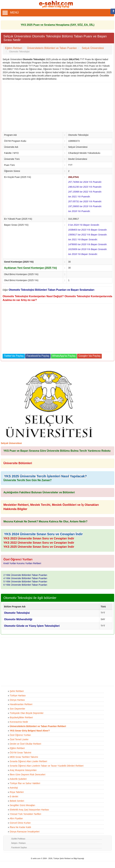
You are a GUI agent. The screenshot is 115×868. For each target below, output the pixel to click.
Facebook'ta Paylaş (38, 356)
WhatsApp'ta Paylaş (64, 356)
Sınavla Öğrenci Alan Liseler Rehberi (29, 761)
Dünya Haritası (17, 700)
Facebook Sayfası (19, 848)
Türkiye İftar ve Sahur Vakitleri (25, 783)
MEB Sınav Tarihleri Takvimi (24, 757)
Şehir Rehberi (17, 691)
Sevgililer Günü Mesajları (23, 805)
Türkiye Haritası (18, 696)
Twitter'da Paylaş (14, 356)
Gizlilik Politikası (18, 839)
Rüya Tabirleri (17, 792)
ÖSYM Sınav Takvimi (21, 753)
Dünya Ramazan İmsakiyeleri (25, 832)
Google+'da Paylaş (89, 356)
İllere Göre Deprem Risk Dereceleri (28, 775)
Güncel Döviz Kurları (20, 823)
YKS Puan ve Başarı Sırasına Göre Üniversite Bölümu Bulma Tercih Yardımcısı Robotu (57, 451)
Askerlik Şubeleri (18, 779)
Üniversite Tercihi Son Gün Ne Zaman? (28, 480)
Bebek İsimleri (17, 801)
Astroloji (14, 788)
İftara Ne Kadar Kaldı (21, 827)
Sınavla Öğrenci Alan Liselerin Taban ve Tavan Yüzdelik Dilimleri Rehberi (47, 766)
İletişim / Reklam (18, 843)
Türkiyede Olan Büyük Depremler (27, 713)
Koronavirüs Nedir (19, 722)
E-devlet (14, 796)
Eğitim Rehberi (17, 748)
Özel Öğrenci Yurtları (20, 735)
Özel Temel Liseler (19, 739)
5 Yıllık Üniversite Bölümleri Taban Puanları (25, 582)
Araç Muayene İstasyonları (23, 770)
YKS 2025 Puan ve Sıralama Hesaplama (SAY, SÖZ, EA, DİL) (57, 25)
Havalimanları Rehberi (21, 704)
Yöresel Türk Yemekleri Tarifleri (25, 814)
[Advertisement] (56, 106)
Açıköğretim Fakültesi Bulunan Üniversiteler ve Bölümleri (39, 492)
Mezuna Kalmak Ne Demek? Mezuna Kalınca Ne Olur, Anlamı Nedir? (45, 521)
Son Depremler (17, 709)
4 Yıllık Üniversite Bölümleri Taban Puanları (25, 578)
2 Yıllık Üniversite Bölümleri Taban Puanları (25, 575)
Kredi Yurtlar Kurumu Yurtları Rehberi (22, 563)
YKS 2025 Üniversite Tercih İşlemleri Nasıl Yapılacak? (45, 476)
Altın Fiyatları (16, 818)
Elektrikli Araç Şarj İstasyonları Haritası (29, 810)
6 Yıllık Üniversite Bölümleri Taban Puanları (25, 585)
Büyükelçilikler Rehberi (21, 717)
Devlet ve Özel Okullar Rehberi (25, 744)
